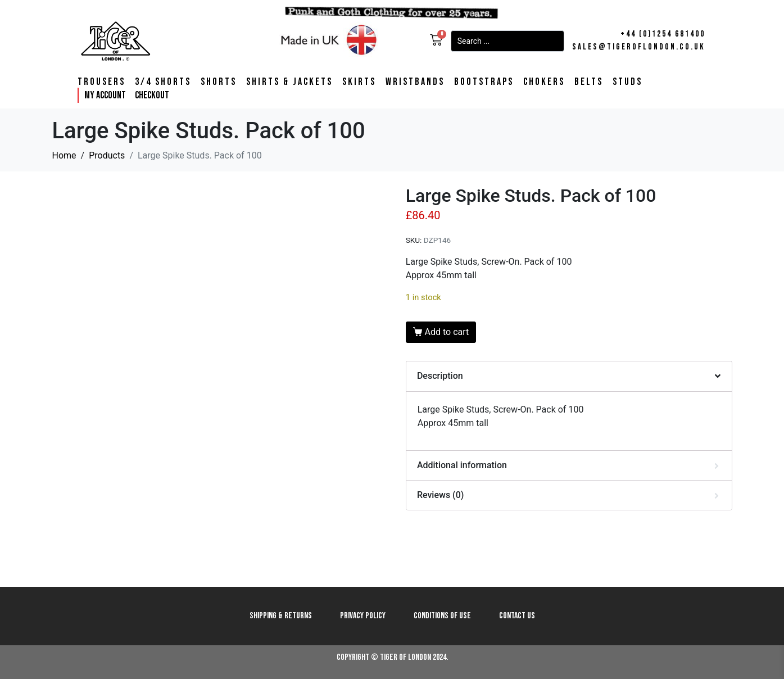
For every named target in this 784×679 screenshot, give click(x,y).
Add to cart (447, 332)
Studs (627, 82)
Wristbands (415, 82)
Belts (589, 82)
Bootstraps (484, 82)
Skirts (359, 82)
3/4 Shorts (163, 82)
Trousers (101, 82)
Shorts (219, 82)
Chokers (544, 82)
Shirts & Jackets (289, 82)
